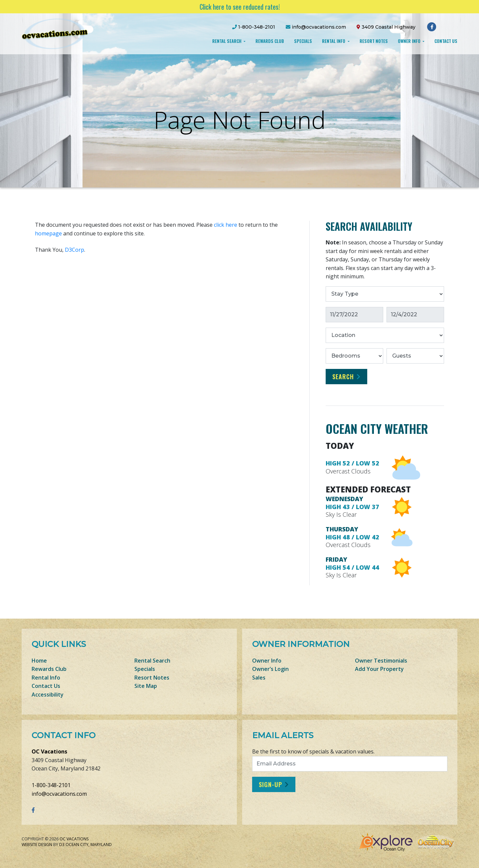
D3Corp (75, 250)
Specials (303, 41)
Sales (259, 678)
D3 (62, 845)
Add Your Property (379, 669)
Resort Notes (374, 41)
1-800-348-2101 (51, 785)
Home (39, 661)
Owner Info (410, 41)
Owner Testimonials (381, 661)
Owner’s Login (270, 669)
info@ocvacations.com (59, 794)
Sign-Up (270, 784)
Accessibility (48, 695)
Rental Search (227, 41)
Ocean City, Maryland (89, 845)
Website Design (37, 845)
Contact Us (446, 41)
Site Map (146, 686)
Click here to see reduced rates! (240, 7)
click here (226, 225)
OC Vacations (49, 751)
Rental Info (334, 41)
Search (343, 377)
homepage (48, 233)
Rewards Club (270, 41)
